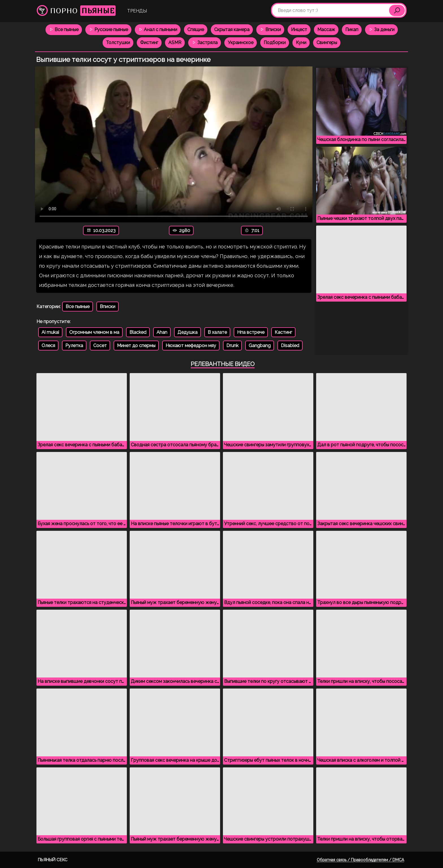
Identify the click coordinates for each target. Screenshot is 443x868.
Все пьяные (64, 30)
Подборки (275, 43)
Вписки (270, 30)
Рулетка (74, 346)
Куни (301, 43)
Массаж (326, 30)
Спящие (196, 30)
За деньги (381, 30)
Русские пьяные (108, 30)
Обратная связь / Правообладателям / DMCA (360, 860)
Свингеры (327, 43)
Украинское (241, 43)
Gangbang (260, 346)
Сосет (100, 346)
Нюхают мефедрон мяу (191, 346)
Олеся (48, 346)
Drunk (232, 346)
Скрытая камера (232, 30)
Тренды (137, 11)
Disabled (290, 346)
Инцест (299, 30)
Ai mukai (50, 332)
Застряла (205, 43)
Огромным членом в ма (94, 332)
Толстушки (118, 43)
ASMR (175, 43)
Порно (76, 11)
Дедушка (187, 332)
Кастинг (283, 332)
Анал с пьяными (158, 30)
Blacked (138, 332)
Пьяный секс (53, 860)
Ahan (162, 332)
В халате (217, 332)
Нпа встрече (251, 332)
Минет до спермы (136, 346)
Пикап (352, 30)
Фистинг (149, 43)
